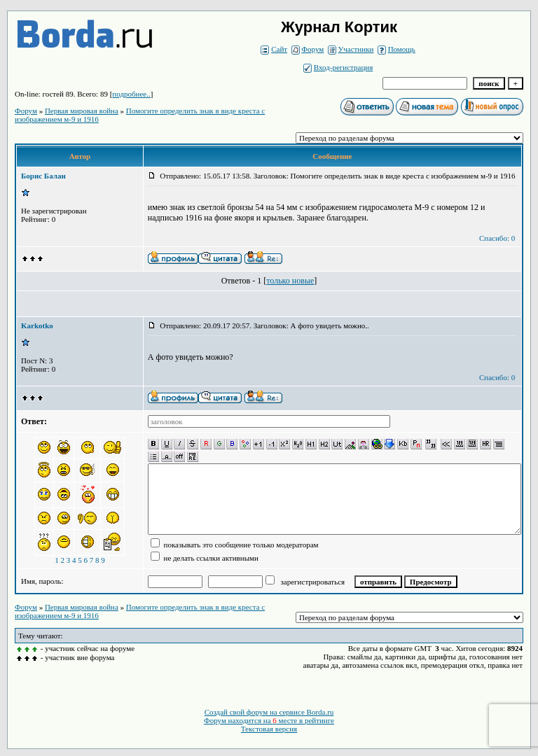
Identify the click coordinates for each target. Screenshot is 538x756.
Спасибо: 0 (497, 238)
